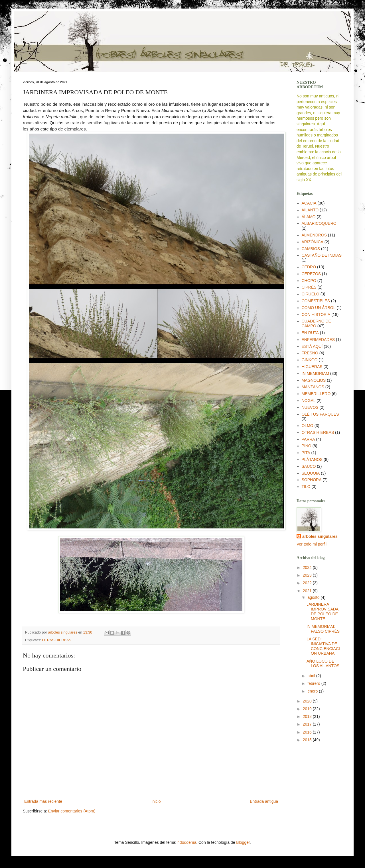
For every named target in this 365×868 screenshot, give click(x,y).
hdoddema (187, 842)
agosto (314, 597)
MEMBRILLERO (316, 394)
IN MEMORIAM (315, 373)
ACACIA (309, 203)
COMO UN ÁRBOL (319, 308)
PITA (306, 453)
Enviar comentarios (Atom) (72, 811)
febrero (314, 683)
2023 (308, 575)
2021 (308, 591)
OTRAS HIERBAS (57, 640)
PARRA (308, 439)
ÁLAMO (309, 217)
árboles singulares (320, 536)
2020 (308, 701)
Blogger (243, 842)
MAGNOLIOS (314, 380)
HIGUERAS (312, 367)
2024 (308, 567)
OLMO (308, 426)
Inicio (156, 801)
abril (312, 676)
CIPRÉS (309, 287)
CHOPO (309, 281)
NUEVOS (310, 407)
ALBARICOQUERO (319, 223)
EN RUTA (310, 333)
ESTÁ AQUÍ (312, 346)
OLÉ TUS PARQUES (320, 414)
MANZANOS (313, 387)
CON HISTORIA (316, 314)
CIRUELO (311, 294)
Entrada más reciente (43, 801)
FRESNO (310, 353)
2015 (308, 740)
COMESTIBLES (316, 301)
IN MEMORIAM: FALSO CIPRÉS (323, 629)
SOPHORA (312, 480)
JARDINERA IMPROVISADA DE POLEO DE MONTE (322, 611)
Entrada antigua (264, 801)
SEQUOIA (311, 473)
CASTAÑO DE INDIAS (322, 255)
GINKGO (310, 360)
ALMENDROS (314, 235)
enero (313, 691)
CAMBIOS (311, 249)
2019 (308, 709)
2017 (308, 724)
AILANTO (310, 210)
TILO (306, 487)
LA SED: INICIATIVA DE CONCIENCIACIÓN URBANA (323, 646)
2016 (308, 732)
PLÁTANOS (312, 459)
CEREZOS (311, 274)
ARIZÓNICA (313, 242)
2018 (308, 716)
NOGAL (309, 401)
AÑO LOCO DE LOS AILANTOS (323, 664)
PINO (307, 446)
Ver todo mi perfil (312, 544)
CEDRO (309, 267)
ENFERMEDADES (318, 340)
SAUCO (309, 466)
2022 (308, 583)
